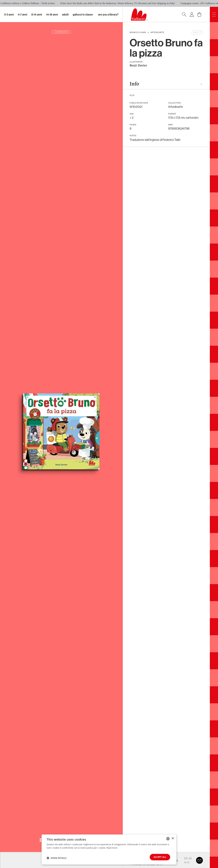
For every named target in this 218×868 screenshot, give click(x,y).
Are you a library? (108, 14)
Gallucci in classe (83, 14)
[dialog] (109, 850)
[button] (57, 858)
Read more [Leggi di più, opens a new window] (112, 848)
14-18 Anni (52, 14)
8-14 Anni (37, 14)
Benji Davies (138, 66)
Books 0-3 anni (138, 33)
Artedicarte (157, 33)
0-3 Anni (9, 14)
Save (198, 33)
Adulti (65, 14)
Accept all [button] (160, 857)
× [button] (173, 838)
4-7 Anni (23, 14)
